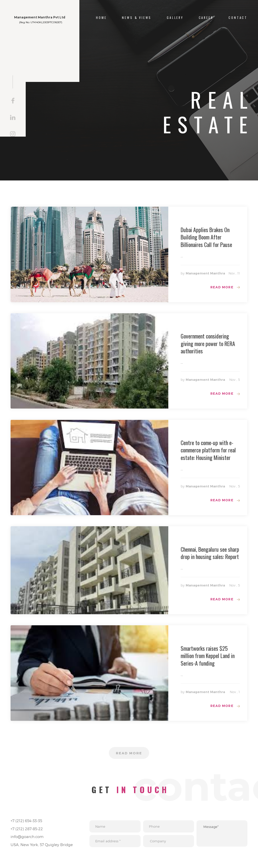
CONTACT (238, 18)
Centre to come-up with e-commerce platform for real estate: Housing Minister (208, 451)
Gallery (175, 18)
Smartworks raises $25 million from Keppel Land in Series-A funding (208, 658)
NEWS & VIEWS (137, 18)
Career (206, 18)
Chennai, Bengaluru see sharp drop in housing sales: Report (210, 555)
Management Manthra (205, 273)
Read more (221, 288)
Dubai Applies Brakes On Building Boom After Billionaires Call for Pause (206, 237)
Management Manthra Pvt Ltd (51, 20)
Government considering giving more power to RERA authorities (208, 344)
